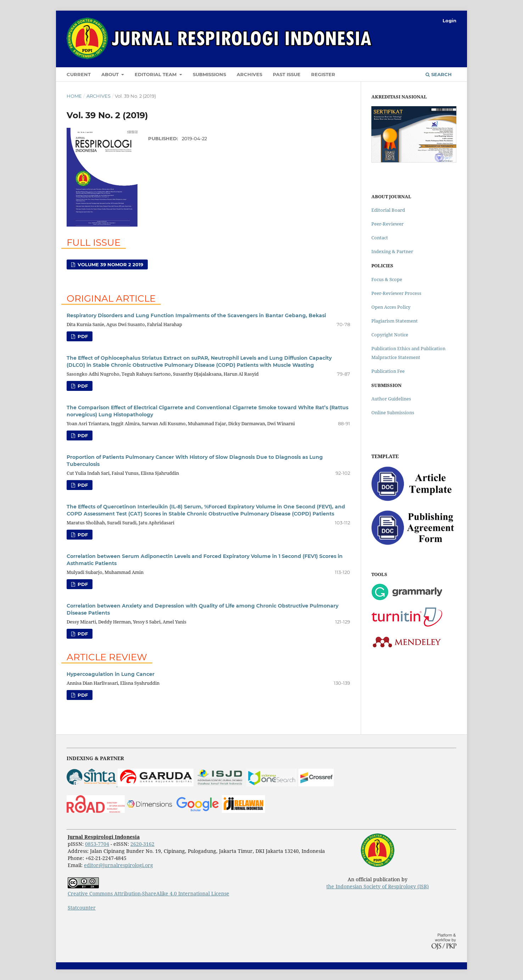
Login (449, 21)
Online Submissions (393, 412)
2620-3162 (142, 844)
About (111, 74)
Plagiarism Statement (395, 321)
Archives (249, 74)
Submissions (209, 74)
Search (439, 74)
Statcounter (82, 908)
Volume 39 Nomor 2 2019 (110, 264)
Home (74, 96)
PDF (82, 336)
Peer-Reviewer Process (396, 293)
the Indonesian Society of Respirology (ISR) (378, 886)
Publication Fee (388, 371)
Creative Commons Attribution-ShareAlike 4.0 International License (148, 893)
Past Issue (287, 74)
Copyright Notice (390, 335)
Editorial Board (388, 210)
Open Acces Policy (391, 307)
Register (323, 74)
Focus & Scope (387, 279)
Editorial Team (156, 74)
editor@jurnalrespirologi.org (119, 865)
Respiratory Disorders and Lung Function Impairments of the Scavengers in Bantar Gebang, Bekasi (196, 315)
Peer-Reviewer (387, 224)
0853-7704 (97, 844)
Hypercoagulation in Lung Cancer (111, 674)
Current (79, 74)
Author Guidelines (391, 399)
